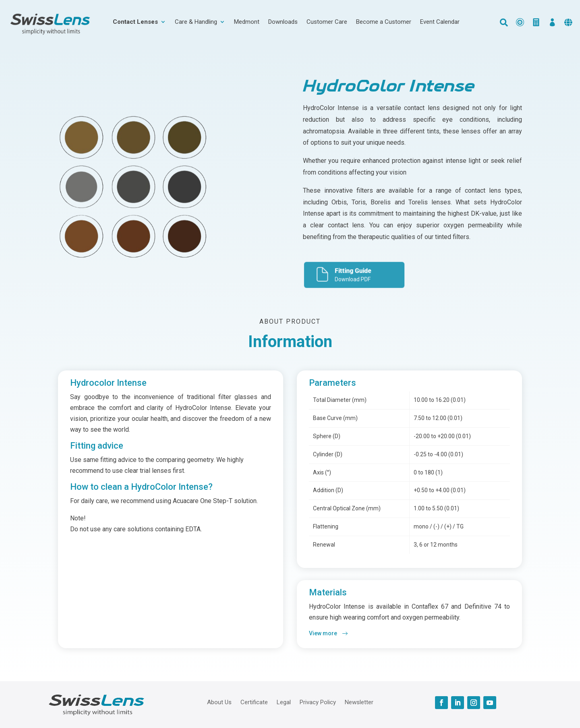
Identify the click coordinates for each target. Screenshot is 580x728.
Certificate (254, 702)
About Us (219, 702)
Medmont (247, 22)
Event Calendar (440, 22)
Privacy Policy (318, 702)
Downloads (283, 22)
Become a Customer (384, 22)
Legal (284, 702)
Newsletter (359, 702)
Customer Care (327, 22)
